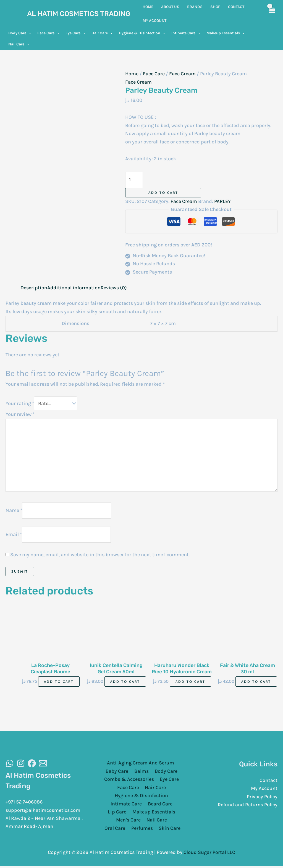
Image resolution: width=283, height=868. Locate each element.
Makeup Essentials (226, 33)
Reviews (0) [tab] (114, 288)
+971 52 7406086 (25, 803)
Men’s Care (116, 822)
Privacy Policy (262, 798)
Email (14, 535)
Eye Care (76, 33)
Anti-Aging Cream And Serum (140, 764)
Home (132, 74)
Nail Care (19, 44)
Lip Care (118, 814)
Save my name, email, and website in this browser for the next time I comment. (100, 556)
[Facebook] (32, 765)
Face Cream (182, 74)
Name (14, 511)
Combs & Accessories (129, 781)
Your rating (20, 404)
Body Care (20, 33)
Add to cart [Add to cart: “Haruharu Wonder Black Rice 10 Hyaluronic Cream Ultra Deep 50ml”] (190, 683)
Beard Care (160, 805)
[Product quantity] (134, 180)
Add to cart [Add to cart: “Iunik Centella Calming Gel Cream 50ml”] (125, 683)
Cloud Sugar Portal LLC (209, 854)
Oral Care (169, 822)
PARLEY (222, 201)
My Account (264, 790)
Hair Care (102, 33)
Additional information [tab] (74, 288)
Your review (20, 414)
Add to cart (163, 193)
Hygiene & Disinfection (142, 33)
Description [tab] (34, 288)
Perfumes (129, 830)
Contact (268, 782)
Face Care (49, 33)
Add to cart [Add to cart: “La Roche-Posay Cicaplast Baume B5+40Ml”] (59, 683)
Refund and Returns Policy (247, 806)
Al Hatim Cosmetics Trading (79, 14)
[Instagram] (21, 765)
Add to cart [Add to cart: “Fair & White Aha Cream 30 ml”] (256, 683)
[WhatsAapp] (10, 765)
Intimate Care (186, 33)
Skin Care (156, 830)
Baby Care (118, 772)
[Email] (43, 765)
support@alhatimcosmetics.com (43, 812)
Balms (141, 772)
